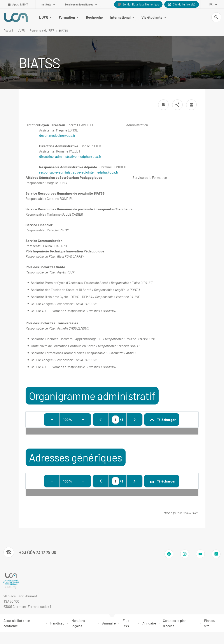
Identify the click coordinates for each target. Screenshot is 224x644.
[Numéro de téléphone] (30, 553)
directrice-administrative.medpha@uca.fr (70, 157)
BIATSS (63, 31)
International (111, 17)
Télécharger (160, 420)
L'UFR (34, 17)
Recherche (83, 17)
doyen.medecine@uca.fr (57, 136)
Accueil (8, 31)
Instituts (48, 4)
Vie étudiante (143, 17)
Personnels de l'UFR (42, 31)
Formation (58, 17)
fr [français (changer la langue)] (211, 4)
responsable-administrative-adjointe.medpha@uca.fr (79, 173)
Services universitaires (81, 4)
